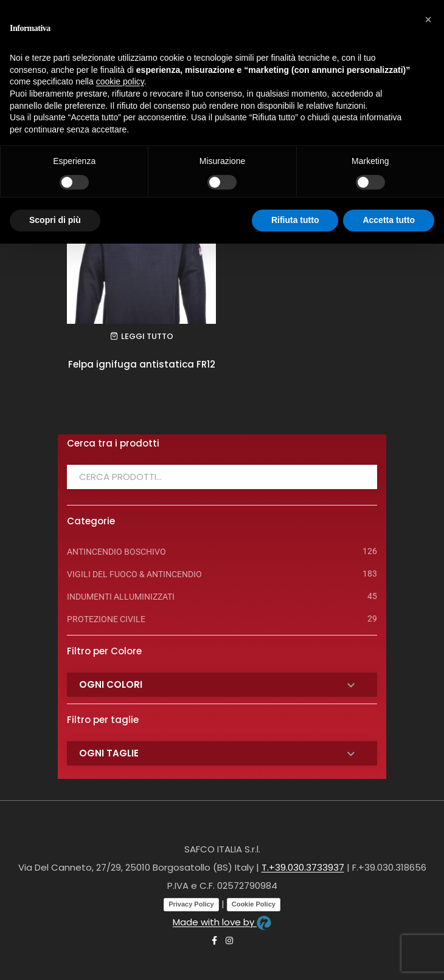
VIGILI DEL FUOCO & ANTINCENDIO (134, 574)
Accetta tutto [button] (389, 220)
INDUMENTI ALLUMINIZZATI (121, 597)
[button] (428, 19)
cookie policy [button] (120, 81)
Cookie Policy (254, 904)
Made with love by (222, 922)
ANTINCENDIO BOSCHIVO (116, 552)
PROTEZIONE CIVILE (106, 619)
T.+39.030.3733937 (303, 867)
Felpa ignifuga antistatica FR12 (142, 364)
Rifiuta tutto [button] (295, 220)
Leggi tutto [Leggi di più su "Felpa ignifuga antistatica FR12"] (147, 336)
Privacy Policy (191, 904)
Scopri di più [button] (55, 220)
